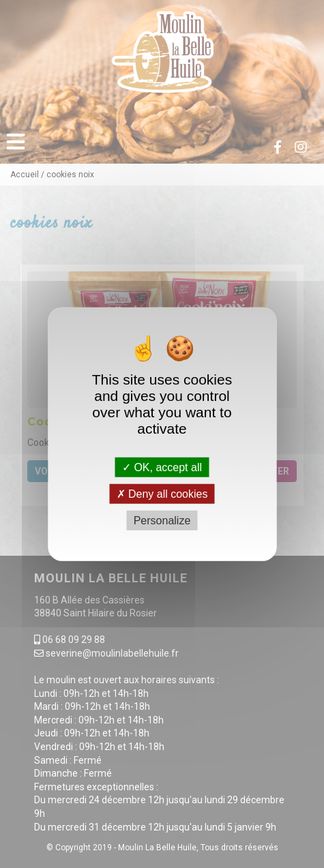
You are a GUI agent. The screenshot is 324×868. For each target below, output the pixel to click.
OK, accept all (162, 467)
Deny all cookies (162, 493)
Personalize (162, 521)
